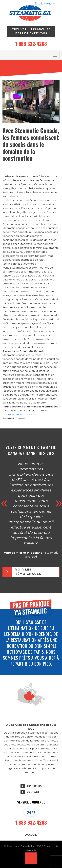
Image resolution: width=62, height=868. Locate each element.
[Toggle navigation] (55, 55)
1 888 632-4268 (31, 44)
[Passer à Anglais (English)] (46, 4)
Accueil (31, 835)
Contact (33, 792)
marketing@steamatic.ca (18, 414)
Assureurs (34, 786)
